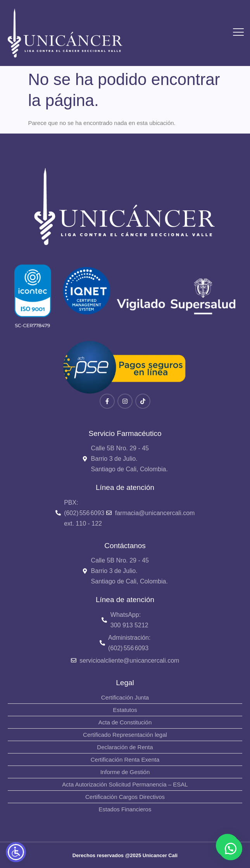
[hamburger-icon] (239, 33)
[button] (231, 849)
